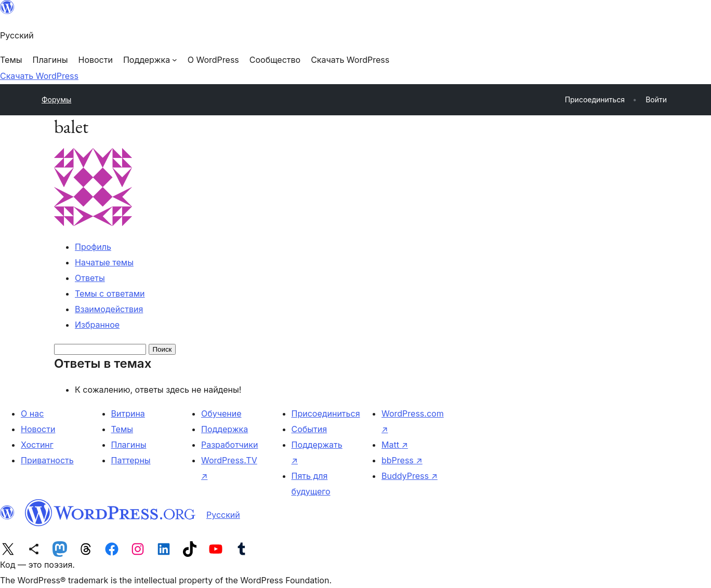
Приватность (47, 460)
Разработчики (229, 445)
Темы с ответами (110, 293)
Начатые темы (104, 262)
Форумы (56, 99)
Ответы (90, 278)
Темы (122, 429)
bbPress (402, 460)
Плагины (129, 445)
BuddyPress (410, 476)
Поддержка (225, 429)
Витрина (128, 413)
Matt (395, 445)
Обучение (221, 413)
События (310, 429)
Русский (223, 515)
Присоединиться (326, 413)
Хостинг (37, 445)
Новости (38, 429)
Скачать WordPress (39, 76)
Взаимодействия (109, 309)
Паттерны (131, 460)
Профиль (93, 247)
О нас (32, 413)
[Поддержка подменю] (150, 60)
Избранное (97, 325)
